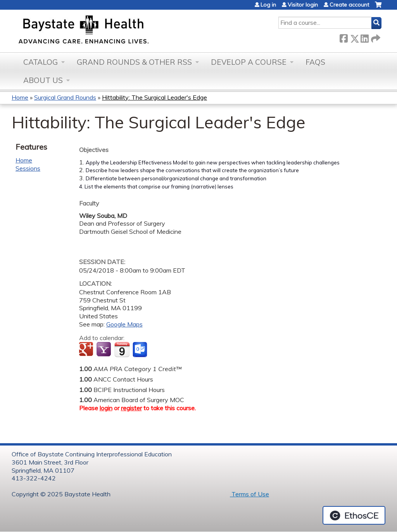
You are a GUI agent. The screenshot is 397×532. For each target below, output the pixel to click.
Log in (268, 5)
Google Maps (124, 324)
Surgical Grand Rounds (65, 97)
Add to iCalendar (122, 349)
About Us (43, 80)
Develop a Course (249, 62)
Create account (349, 5)
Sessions (28, 168)
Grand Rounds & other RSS (134, 62)
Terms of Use (249, 494)
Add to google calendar (87, 350)
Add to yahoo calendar (104, 350)
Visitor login (303, 5)
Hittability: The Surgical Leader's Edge (154, 97)
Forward (375, 37)
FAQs (315, 62)
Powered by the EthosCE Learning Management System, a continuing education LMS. (354, 515)
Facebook (343, 37)
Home (20, 97)
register (131, 408)
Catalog (41, 62)
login (106, 408)
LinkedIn (364, 37)
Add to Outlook (141, 350)
